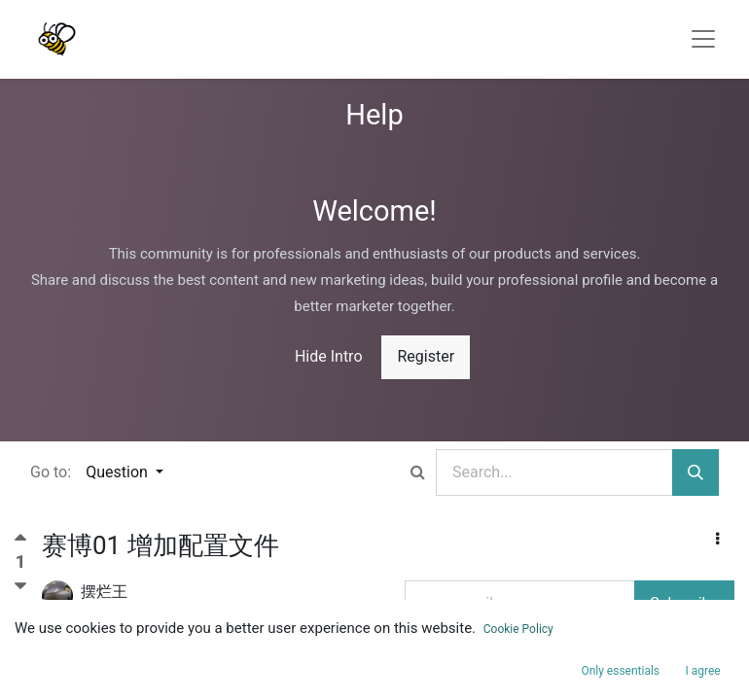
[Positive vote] (20, 542)
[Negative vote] (20, 586)
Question (119, 472)
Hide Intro (329, 356)
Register (426, 356)
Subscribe (684, 603)
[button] (717, 540)
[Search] (695, 472)
